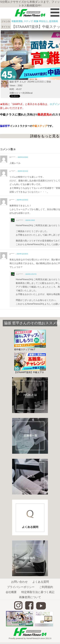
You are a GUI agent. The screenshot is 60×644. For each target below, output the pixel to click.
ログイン (55, 104)
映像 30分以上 (41, 21)
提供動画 (54, 21)
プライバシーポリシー (21, 587)
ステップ (28, 21)
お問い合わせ (19, 582)
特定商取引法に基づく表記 (38, 592)
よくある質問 (41, 582)
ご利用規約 (46, 587)
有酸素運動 (17, 21)
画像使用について (30, 597)
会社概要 (11, 592)
